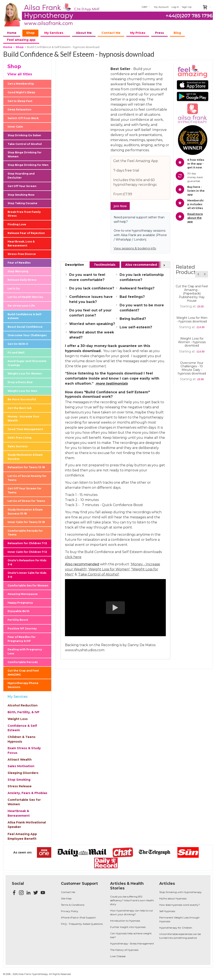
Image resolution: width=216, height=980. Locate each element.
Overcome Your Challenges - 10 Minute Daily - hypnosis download (192, 368)
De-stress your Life (21, 306)
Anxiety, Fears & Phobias (27, 793)
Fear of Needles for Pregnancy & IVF (22, 639)
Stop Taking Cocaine (22, 203)
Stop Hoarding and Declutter (21, 176)
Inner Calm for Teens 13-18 (26, 522)
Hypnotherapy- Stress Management (132, 944)
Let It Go (14, 288)
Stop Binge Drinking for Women (25, 154)
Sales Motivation (21, 766)
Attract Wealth (20, 760)
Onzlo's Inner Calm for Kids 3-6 (27, 575)
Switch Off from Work (23, 118)
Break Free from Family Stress (24, 214)
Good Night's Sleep (21, 92)
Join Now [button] (120, 206)
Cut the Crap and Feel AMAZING (23, 673)
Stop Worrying (18, 271)
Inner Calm (15, 127)
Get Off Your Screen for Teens (25, 490)
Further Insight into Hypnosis (128, 927)
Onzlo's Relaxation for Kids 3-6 (27, 562)
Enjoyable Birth (19, 611)
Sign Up (187, 7)
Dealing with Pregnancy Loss (25, 651)
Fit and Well (16, 353)
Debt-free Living (20, 438)
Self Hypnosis (167, 911)
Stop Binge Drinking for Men (28, 165)
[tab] (74, 265)
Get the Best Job (20, 408)
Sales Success (18, 446)
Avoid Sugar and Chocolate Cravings (27, 363)
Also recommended (141, 265)
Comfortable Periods (23, 662)
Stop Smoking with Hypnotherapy (180, 892)
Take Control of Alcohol (25, 144)
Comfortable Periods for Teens (25, 533)
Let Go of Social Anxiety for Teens (27, 478)
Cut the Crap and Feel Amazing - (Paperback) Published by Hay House (192, 293)
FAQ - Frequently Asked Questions (82, 924)
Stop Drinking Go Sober (24, 135)
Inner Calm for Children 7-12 (27, 552)
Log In (175, 7)
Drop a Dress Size (20, 382)
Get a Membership (21, 84)
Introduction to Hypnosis (125, 921)
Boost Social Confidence (25, 327)
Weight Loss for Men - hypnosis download (192, 320)
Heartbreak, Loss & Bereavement (21, 244)
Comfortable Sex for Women (28, 586)
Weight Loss (18, 719)
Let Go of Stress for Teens (26, 501)
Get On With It (18, 344)
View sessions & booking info (135, 248)
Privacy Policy (70, 911)
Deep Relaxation (20, 109)
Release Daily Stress (22, 280)
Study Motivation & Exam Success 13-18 (25, 512)
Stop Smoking (19, 780)
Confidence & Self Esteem (22, 728)
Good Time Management (25, 429)
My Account (161, 7)
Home (8, 47)
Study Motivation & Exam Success (25, 457)
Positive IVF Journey (22, 628)
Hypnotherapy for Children (176, 928)
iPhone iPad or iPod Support (78, 917)
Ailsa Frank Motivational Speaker (27, 825)
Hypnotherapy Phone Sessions (23, 685)
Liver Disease (118, 956)
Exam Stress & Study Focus (24, 750)
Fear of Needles (19, 263)
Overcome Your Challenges (27, 335)
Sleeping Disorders (23, 773)
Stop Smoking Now (21, 195)
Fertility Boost (18, 620)
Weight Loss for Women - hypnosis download (192, 342)
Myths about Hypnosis (173, 898)
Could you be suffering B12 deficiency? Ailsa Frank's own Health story (132, 900)
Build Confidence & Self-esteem (25, 316)
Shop (20, 47)
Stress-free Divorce (22, 254)
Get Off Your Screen (22, 186)
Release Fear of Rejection (26, 233)
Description (74, 265)
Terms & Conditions (73, 905)
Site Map (66, 898)
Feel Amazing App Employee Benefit (22, 836)
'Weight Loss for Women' (109, 569)
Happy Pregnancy (20, 603)
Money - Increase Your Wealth (24, 418)
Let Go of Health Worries (25, 297)
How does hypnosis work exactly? (180, 905)
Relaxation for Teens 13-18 (26, 467)
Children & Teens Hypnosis (22, 739)
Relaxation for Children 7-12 (27, 543)
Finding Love (17, 224)
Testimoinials (105, 265)
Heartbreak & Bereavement (19, 813)
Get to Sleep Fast (20, 101)
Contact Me (68, 892)
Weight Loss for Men (22, 391)
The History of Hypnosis (124, 950)
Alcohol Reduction (23, 705)
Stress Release (20, 786)
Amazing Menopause (23, 594)
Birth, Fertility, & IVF (24, 712)
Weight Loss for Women (25, 374)
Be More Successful (22, 399)
